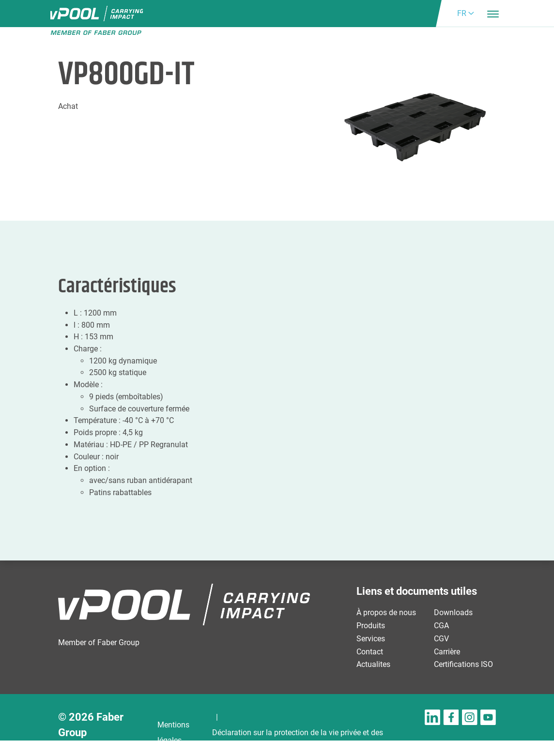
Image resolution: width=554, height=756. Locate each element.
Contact (370, 652)
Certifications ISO (463, 664)
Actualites (373, 664)
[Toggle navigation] (493, 14)
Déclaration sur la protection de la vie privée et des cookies (298, 740)
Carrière (447, 652)
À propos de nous (386, 612)
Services (371, 639)
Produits (371, 626)
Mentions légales (173, 733)
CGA (441, 626)
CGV (441, 639)
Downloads (453, 612)
